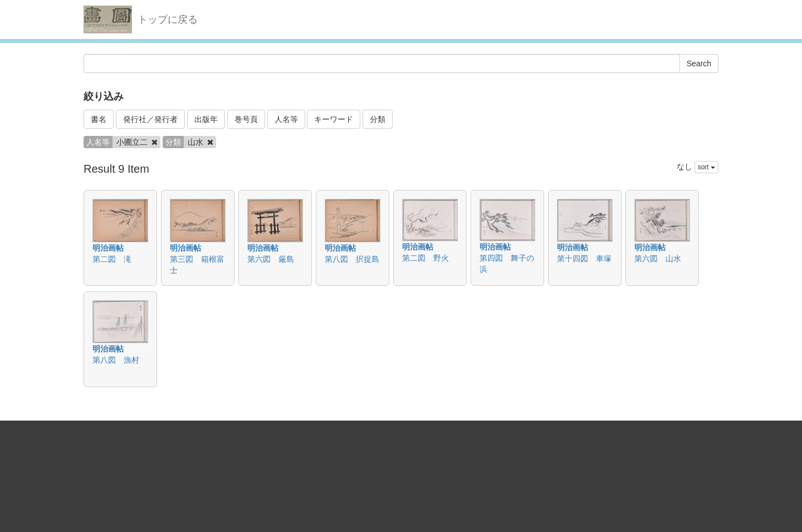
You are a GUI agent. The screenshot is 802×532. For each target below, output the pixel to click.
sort (706, 167)
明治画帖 (108, 248)
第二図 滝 (112, 259)
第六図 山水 (658, 258)
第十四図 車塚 (584, 258)
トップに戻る (168, 19)
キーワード (334, 119)
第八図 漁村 (116, 360)
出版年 (206, 119)
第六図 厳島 (271, 259)
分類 (378, 119)
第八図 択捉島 (352, 259)
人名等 (286, 119)
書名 (99, 119)
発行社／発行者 (150, 119)
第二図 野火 (426, 258)
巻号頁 (246, 119)
